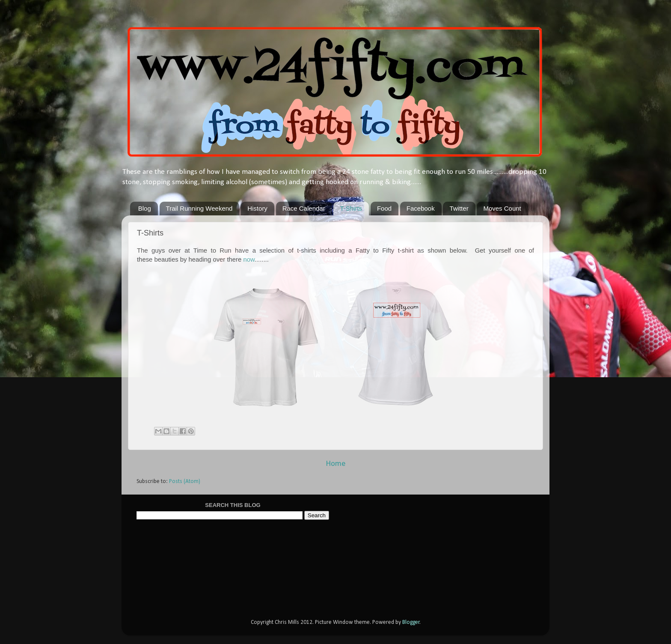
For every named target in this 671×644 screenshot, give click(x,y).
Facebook (421, 208)
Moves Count (502, 208)
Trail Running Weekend (199, 208)
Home (336, 464)
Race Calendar (304, 208)
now (249, 259)
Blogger (411, 622)
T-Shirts (351, 208)
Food (384, 208)
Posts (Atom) (185, 482)
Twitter (459, 208)
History (257, 208)
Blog (145, 208)
